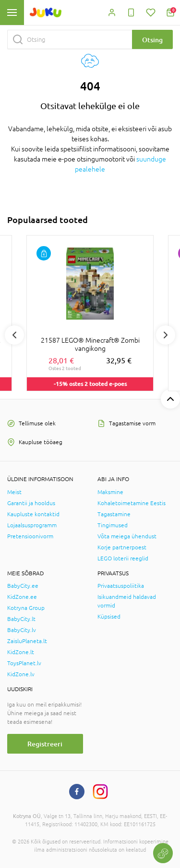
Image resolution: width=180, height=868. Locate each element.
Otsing (152, 40)
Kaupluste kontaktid (33, 514)
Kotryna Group (26, 608)
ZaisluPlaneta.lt (27, 641)
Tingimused (113, 525)
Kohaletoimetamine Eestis (132, 503)
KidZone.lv (21, 674)
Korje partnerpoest (122, 547)
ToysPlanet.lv (24, 663)
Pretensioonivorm (30, 536)
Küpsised (109, 617)
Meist (14, 492)
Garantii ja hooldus (31, 503)
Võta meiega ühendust (127, 536)
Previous (14, 335)
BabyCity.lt (21, 619)
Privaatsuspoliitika (121, 586)
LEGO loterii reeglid (123, 558)
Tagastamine (114, 514)
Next (166, 335)
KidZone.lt (21, 652)
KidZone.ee (22, 597)
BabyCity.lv (22, 630)
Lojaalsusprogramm (32, 525)
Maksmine (110, 492)
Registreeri (45, 744)
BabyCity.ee (23, 586)
